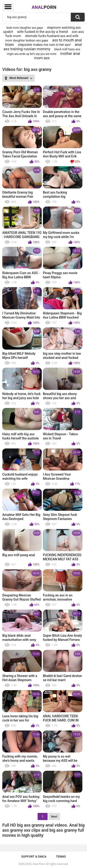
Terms (61, 857)
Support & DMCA (34, 857)
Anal (44, 7)
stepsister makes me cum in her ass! (44, 45)
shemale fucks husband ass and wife (52, 36)
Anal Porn (39, 864)
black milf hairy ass (67, 49)
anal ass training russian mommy (43, 47)
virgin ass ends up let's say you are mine (32, 54)
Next (54, 816)
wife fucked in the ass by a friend (42, 32)
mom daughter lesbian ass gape (27, 40)
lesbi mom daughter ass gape (25, 28)
